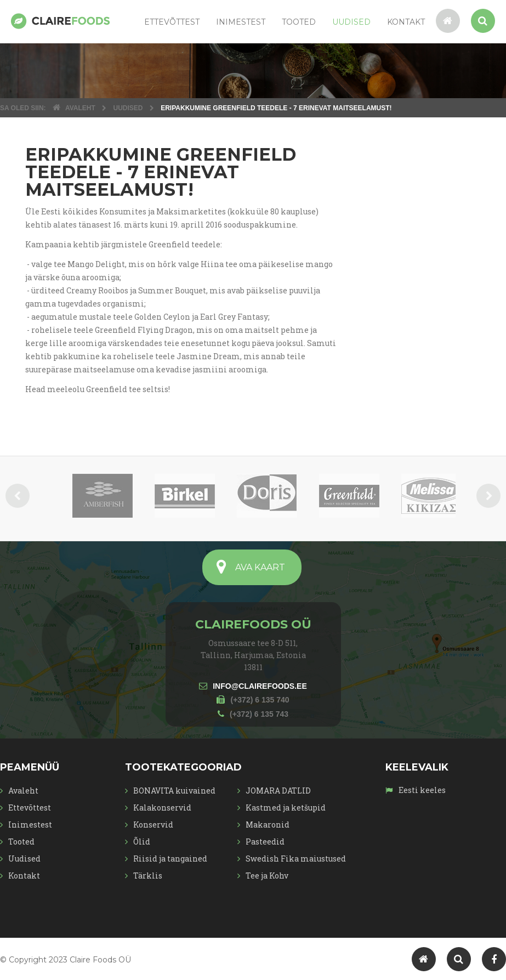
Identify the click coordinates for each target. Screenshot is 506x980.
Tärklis (148, 876)
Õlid (142, 842)
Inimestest (241, 22)
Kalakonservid (162, 808)
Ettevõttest (172, 22)
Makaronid (268, 825)
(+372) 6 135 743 (259, 714)
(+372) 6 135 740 (260, 700)
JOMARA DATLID (278, 791)
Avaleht (23, 791)
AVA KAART (260, 567)
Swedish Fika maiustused (296, 859)
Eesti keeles (421, 790)
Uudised (351, 22)
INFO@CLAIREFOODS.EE (260, 686)
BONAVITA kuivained (174, 791)
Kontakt (406, 22)
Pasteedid (265, 842)
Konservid (153, 825)
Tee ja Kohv (267, 876)
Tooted (299, 22)
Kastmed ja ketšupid (286, 808)
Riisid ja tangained (170, 859)
